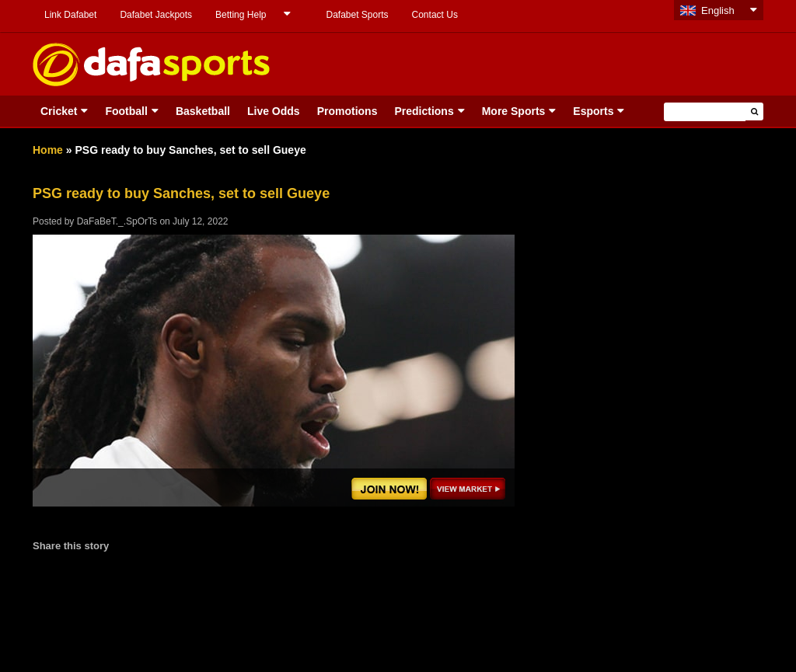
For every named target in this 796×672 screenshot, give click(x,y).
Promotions (347, 111)
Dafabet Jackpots (156, 15)
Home (48, 150)
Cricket (59, 111)
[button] (754, 111)
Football (126, 111)
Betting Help (241, 15)
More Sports (514, 111)
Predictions (424, 111)
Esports (593, 111)
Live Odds (274, 111)
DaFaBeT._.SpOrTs (117, 221)
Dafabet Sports (357, 15)
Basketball (203, 111)
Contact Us (435, 15)
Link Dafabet (70, 15)
